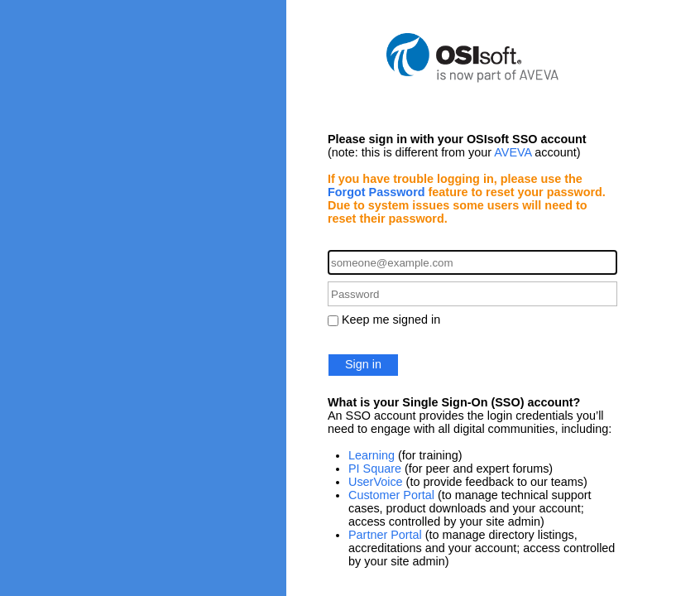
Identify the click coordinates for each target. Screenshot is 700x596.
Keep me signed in (391, 320)
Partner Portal (385, 535)
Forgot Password (376, 192)
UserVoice (376, 482)
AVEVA (513, 152)
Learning (372, 455)
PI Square (375, 469)
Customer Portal (391, 495)
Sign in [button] (363, 364)
